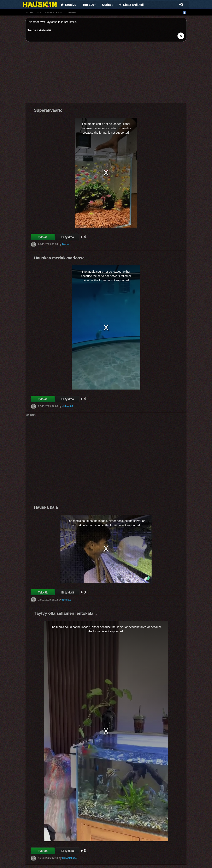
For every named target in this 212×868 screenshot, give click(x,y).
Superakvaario (48, 110)
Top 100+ (89, 5)
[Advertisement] (106, 74)
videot (72, 12)
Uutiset (107, 5)
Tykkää (43, 237)
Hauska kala (46, 507)
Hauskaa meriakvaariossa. (60, 258)
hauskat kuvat (54, 12)
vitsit (30, 12)
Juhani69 (67, 406)
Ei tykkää (68, 237)
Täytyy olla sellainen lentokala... (65, 613)
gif (39, 12)
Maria (65, 244)
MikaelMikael (70, 858)
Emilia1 (66, 599)
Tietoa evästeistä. (40, 30)
